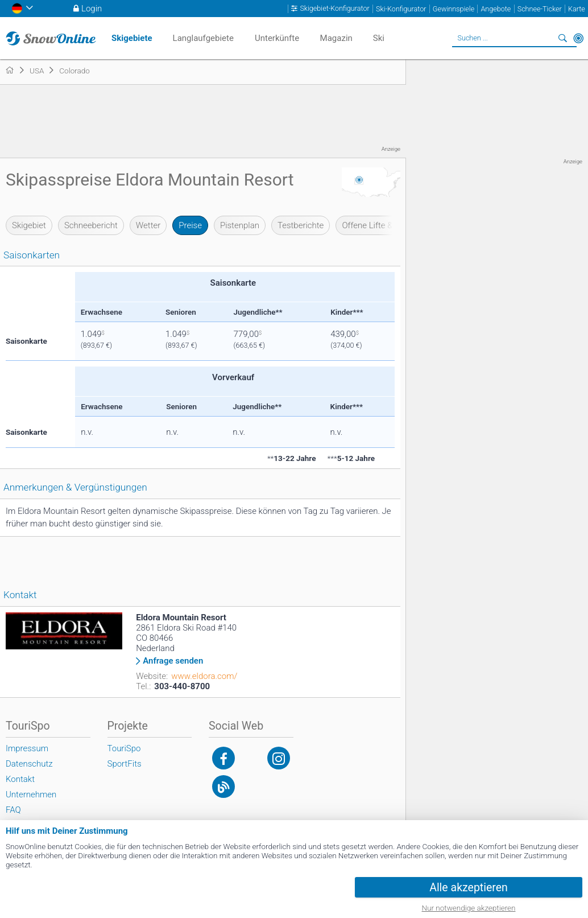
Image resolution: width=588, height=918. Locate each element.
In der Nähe (578, 38)
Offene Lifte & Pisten (380, 225)
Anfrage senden (173, 661)
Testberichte (301, 225)
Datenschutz (29, 764)
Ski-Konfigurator (401, 9)
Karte (577, 9)
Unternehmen (31, 794)
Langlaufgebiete (203, 38)
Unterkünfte (277, 38)
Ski (379, 38)
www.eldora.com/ (204, 676)
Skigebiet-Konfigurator (334, 9)
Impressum (27, 748)
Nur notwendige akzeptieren (469, 908)
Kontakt (20, 779)
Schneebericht (91, 225)
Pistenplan (240, 225)
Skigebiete (132, 38)
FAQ (13, 810)
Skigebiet (29, 225)
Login (92, 9)
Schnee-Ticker (540, 9)
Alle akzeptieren (469, 888)
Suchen (562, 38)
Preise (190, 225)
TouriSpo (124, 748)
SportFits (125, 764)
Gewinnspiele (454, 9)
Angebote (496, 9)
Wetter (148, 225)
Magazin (336, 38)
